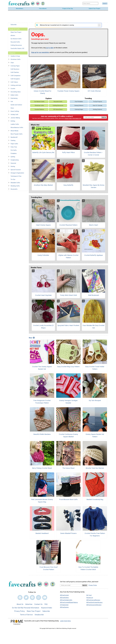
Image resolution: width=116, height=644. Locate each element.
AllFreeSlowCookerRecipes (94, 602)
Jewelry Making (15, 118)
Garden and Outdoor (16, 105)
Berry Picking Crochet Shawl (42, 468)
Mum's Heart (94, 225)
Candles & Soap (15, 56)
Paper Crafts (14, 144)
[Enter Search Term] (90, 3)
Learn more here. (66, 621)
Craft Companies (15, 76)
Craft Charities (15, 72)
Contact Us (38, 604)
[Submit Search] (105, 3)
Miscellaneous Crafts (17, 127)
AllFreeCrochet (64, 595)
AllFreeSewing (64, 607)
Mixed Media (14, 131)
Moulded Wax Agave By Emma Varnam (93, 186)
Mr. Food (89, 595)
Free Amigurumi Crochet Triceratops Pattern (42, 402)
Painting (13, 140)
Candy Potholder (43, 255)
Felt (12, 102)
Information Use (77, 119)
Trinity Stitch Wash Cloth (68, 295)
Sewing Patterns (79, 106)
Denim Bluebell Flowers (68, 533)
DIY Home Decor (58, 109)
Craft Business (15, 69)
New (32, 338)
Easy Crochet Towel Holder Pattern (95, 368)
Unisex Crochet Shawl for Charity (43, 92)
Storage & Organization (17, 173)
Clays (12, 63)
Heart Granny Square (43, 225)
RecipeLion (90, 598)
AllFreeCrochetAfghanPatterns (69, 602)
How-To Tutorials (98, 106)
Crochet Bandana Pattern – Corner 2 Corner (93, 154)
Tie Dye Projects (98, 102)
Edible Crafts (14, 95)
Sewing (13, 166)
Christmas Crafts (16, 59)
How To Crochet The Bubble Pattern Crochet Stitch (88, 568)
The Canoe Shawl (68, 468)
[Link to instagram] (39, 597)
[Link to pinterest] (32, 597)
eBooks (13, 35)
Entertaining (14, 98)
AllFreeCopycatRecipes (93, 600)
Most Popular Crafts (17, 134)
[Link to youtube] (45, 597)
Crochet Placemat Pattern (68, 225)
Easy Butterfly (68, 185)
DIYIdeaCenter (64, 605)
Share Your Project (16, 32)
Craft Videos (14, 82)
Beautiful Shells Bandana (42, 434)
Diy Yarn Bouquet (95, 400)
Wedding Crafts (15, 186)
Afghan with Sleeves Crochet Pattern (68, 256)
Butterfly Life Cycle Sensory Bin (43, 152)
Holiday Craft (14, 115)
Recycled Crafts (15, 42)
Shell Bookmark (94, 295)
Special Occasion (16, 170)
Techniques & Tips (16, 176)
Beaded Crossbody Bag (95, 499)
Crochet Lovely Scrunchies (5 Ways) (43, 327)
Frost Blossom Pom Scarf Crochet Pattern (49, 568)
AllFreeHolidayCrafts (66, 600)
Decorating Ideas (16, 92)
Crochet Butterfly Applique (94, 255)
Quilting (13, 157)
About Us (20, 604)
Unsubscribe (39, 615)
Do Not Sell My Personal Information (26, 608)
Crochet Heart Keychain (43, 295)
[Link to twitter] (26, 597)
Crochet (13, 89)
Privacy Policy (68, 119)
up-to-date (50, 48)
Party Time (14, 147)
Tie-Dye (13, 179)
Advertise (29, 604)
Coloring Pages (15, 66)
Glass (12, 108)
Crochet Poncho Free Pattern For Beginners (95, 535)
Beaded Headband (42, 533)
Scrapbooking (15, 160)
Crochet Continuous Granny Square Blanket (68, 435)
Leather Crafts (15, 124)
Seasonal (13, 163)
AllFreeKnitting (64, 598)
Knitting (13, 121)
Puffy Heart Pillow (68, 152)
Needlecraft (14, 137)
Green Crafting (15, 111)
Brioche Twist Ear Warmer (95, 468)
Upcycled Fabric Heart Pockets (68, 325)
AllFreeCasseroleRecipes (94, 605)
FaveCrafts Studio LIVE (17, 48)
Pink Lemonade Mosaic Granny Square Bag (42, 501)
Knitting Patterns (98, 109)
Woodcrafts (14, 189)
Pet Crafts (14, 150)
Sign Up (104, 117)
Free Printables (79, 102)
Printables (14, 153)
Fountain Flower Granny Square (68, 91)
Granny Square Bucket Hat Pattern (95, 435)
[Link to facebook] (20, 597)
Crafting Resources (16, 45)
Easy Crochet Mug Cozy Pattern (68, 367)
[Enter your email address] (71, 585)
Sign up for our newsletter (40, 52)
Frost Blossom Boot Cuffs (68, 499)
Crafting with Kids (16, 85)
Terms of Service (26, 615)
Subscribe (14, 25)
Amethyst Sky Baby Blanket (43, 185)
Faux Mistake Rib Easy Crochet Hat (93, 327)
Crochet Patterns (39, 109)
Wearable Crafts (15, 183)
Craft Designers (15, 79)
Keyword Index (47, 608)
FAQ (46, 604)
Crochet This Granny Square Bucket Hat (42, 368)
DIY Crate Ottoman (94, 91)
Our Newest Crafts (16, 39)
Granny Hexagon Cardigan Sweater (68, 402)
